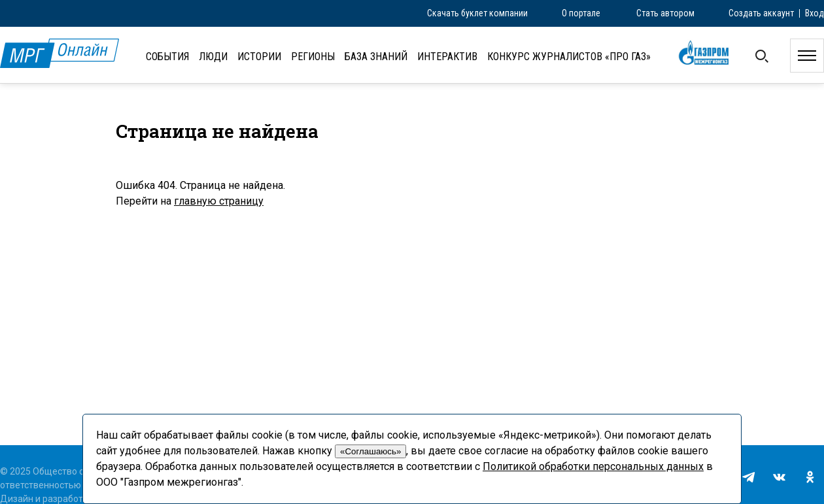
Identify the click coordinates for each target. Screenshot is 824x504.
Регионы (313, 57)
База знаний (376, 57)
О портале (581, 13)
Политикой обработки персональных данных (593, 466)
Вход (815, 13)
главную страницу (219, 201)
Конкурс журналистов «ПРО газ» (569, 57)
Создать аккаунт (761, 13)
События (167, 57)
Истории (259, 57)
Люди (213, 57)
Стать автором (665, 13)
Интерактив (447, 57)
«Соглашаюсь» (370, 451)
